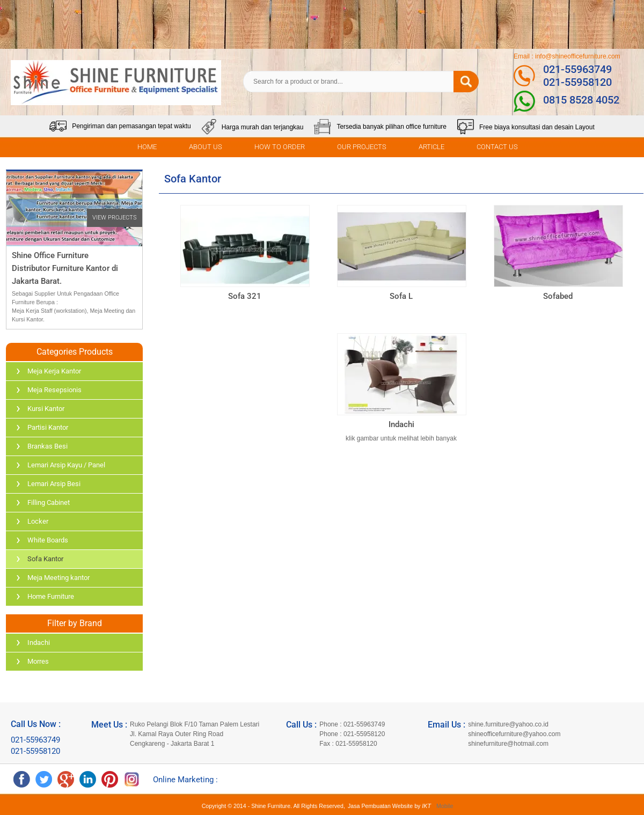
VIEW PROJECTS (115, 218)
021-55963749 (577, 69)
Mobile (445, 806)
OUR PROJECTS (362, 147)
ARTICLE (431, 147)
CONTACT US (497, 147)
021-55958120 (577, 82)
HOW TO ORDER (280, 147)
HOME (147, 147)
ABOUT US (206, 147)
